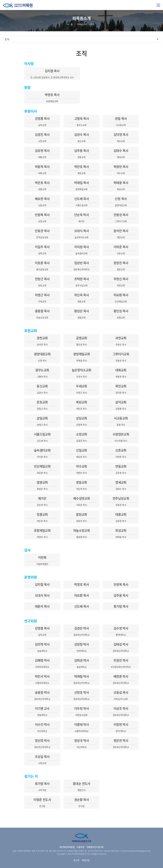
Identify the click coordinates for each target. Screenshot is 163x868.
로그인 (76, 860)
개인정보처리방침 (67, 847)
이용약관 (81, 847)
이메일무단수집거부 (95, 847)
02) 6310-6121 (97, 851)
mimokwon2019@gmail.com (139, 851)
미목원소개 (82, 24)
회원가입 (86, 860)
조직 (92, 24)
